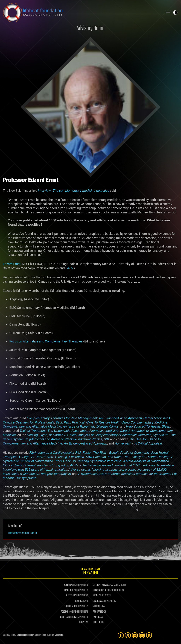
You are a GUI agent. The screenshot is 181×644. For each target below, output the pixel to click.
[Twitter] (128, 635)
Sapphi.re (59, 635)
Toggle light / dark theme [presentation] (175, 13)
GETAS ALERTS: (100, 590)
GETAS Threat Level (90, 572)
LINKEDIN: (69, 590)
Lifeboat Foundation (25, 635)
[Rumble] (149, 635)
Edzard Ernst (12, 264)
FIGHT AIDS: (72, 606)
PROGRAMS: (98, 612)
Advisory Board (90, 29)
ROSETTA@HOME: (68, 617)
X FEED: (69, 596)
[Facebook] (121, 635)
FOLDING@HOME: (69, 612)
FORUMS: (82, 622)
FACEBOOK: (68, 585)
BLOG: (95, 596)
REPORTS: (97, 606)
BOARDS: (97, 601)
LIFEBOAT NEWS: (100, 585)
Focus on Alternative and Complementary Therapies (46, 341)
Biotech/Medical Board (23, 533)
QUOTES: (97, 622)
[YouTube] (142, 635)
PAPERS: (97, 617)
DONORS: (79, 601)
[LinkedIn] (135, 635)
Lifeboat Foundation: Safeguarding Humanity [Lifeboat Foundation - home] (82, 13)
